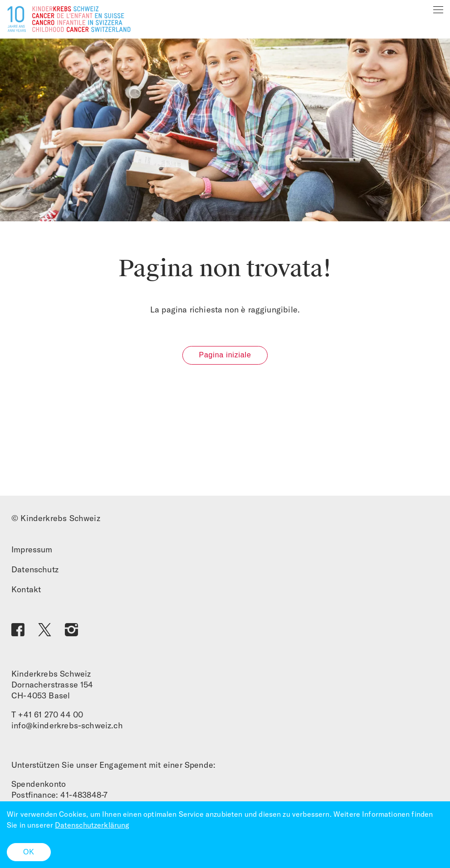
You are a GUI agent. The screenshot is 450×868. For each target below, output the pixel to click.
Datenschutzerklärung (92, 825)
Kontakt (26, 589)
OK (29, 852)
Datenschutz (35, 569)
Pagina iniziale (225, 355)
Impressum (32, 549)
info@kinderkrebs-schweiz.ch (67, 725)
